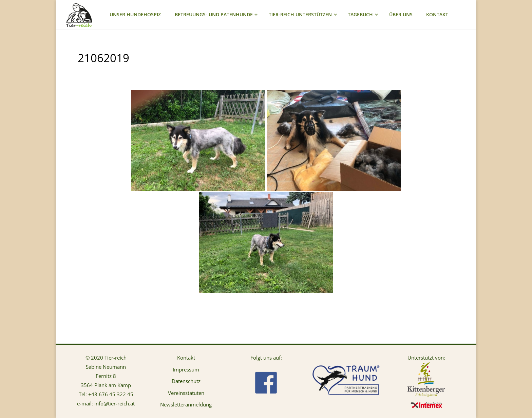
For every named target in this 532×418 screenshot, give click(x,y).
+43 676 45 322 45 (111, 394)
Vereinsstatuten (186, 393)
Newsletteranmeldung (186, 404)
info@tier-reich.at (115, 403)
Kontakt (186, 358)
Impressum (186, 369)
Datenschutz (186, 381)
